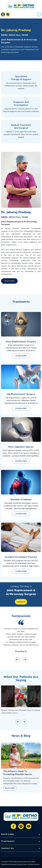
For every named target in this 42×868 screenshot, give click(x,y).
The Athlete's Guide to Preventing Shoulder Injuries (18, 773)
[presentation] (17, 660)
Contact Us (21, 602)
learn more (21, 356)
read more (9, 281)
